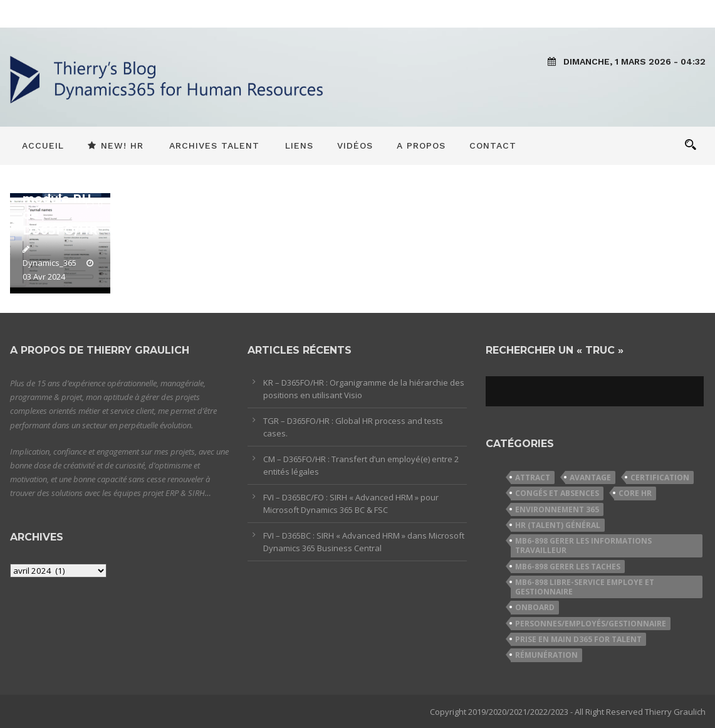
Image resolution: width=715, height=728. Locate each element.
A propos (421, 145)
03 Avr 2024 (44, 277)
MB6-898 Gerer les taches (568, 567)
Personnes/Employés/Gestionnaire (591, 624)
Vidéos (355, 145)
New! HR (116, 145)
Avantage (590, 477)
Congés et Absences (557, 493)
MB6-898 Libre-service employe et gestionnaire (585, 587)
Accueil (43, 145)
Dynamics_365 (50, 263)
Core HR (635, 493)
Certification (660, 477)
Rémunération (546, 655)
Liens (299, 145)
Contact (493, 145)
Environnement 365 (557, 509)
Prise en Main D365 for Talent (578, 639)
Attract (533, 477)
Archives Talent (214, 145)
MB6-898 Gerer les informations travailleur (583, 546)
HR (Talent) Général (558, 525)
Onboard (535, 607)
